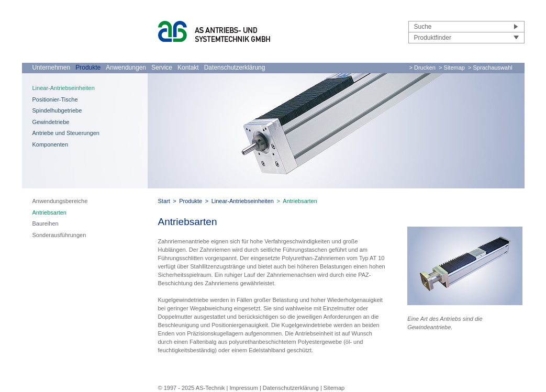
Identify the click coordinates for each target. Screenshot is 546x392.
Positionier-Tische (55, 99)
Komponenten (51, 144)
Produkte (88, 68)
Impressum (243, 388)
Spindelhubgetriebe (57, 110)
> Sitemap (452, 68)
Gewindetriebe (51, 122)
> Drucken (422, 68)
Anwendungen (126, 68)
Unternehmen (52, 68)
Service (162, 68)
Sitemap (334, 388)
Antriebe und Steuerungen (66, 133)
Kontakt (188, 68)
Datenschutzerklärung (235, 68)
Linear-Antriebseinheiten (64, 88)
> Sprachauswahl (490, 68)
